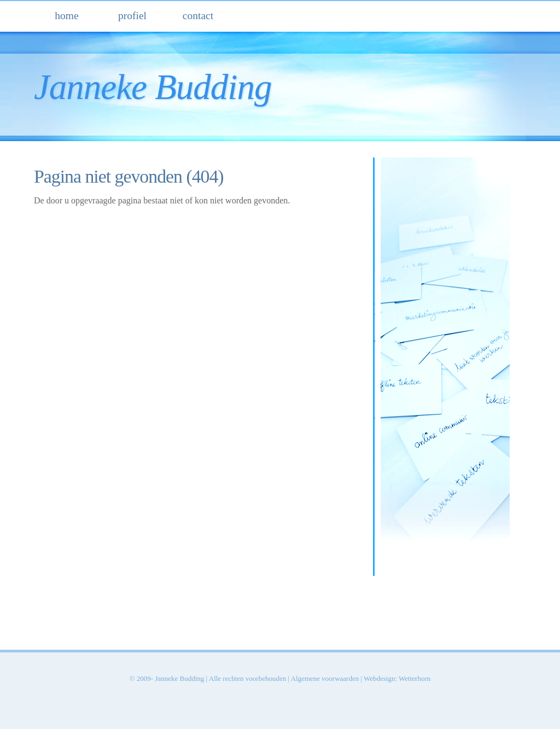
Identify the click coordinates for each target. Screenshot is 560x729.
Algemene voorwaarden (325, 678)
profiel (132, 16)
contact (198, 16)
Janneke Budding (153, 87)
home (66, 16)
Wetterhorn (415, 678)
